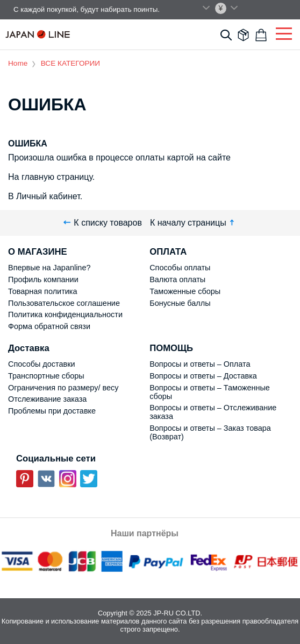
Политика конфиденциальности (65, 314)
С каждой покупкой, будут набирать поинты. (87, 9)
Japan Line (38, 34)
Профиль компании (43, 279)
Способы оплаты (180, 268)
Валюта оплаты (177, 279)
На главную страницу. (51, 177)
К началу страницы (193, 223)
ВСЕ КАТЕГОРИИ (70, 63)
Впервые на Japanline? (49, 268)
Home (18, 63)
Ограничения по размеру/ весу (63, 388)
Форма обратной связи (49, 326)
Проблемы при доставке (52, 411)
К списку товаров (103, 223)
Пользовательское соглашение (64, 303)
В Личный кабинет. (45, 196)
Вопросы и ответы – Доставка (203, 376)
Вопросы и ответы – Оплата (200, 364)
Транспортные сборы (46, 376)
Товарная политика (42, 291)
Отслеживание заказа (47, 399)
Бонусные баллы (180, 303)
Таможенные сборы (185, 291)
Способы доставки (42, 364)
